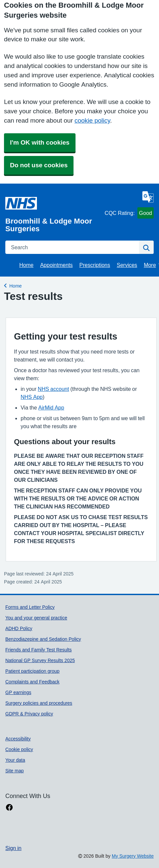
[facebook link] (9, 808)
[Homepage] (54, 211)
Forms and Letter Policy (30, 607)
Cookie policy (19, 749)
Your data (15, 760)
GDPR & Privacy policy (29, 714)
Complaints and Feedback (32, 682)
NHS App (32, 397)
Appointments (57, 265)
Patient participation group (32, 671)
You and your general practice (36, 618)
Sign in (13, 848)
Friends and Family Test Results (39, 650)
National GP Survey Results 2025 (40, 660)
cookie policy (92, 120)
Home (26, 265)
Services (127, 265)
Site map (14, 771)
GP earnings (18, 692)
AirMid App (51, 408)
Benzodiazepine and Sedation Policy (43, 639)
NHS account (54, 389)
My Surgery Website (133, 856)
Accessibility (18, 739)
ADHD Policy (19, 628)
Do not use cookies (39, 165)
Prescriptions (95, 265)
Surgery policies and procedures (39, 703)
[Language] (148, 197)
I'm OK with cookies (40, 142)
